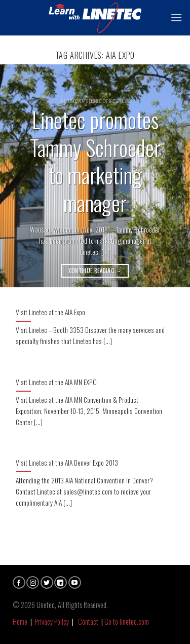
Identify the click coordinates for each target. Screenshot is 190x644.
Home (20, 621)
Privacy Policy (52, 621)
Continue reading (95, 271)
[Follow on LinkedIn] (61, 582)
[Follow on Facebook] (19, 582)
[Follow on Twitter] (47, 582)
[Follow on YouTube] (75, 582)
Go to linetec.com (127, 621)
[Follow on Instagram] (33, 582)
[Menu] (176, 17)
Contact (88, 621)
